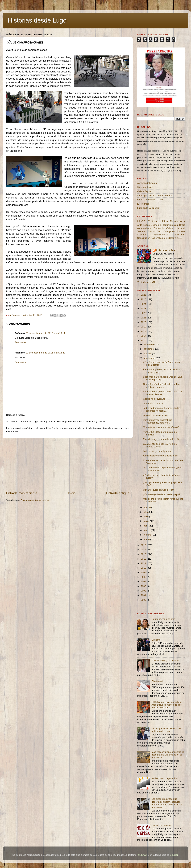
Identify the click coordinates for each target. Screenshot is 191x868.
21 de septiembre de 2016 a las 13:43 (46, 353)
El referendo (158, 681)
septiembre (150, 358)
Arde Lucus (143, 225)
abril (146, 526)
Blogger (174, 855)
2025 (144, 299)
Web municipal (145, 187)
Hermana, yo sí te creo (163, 619)
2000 (144, 600)
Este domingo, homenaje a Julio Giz (162, 439)
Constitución (144, 238)
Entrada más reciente (22, 493)
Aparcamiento (161, 235)
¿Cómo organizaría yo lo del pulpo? (162, 494)
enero (147, 539)
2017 (144, 336)
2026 (144, 295)
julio (146, 512)
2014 (144, 550)
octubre (148, 354)
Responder (20, 342)
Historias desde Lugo (37, 20)
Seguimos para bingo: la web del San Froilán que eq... (163, 378)
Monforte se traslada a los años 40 (161, 427)
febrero (148, 535)
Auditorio (142, 235)
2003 (144, 586)
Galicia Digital (144, 191)
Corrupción (169, 231)
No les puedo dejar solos (164, 778)
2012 (144, 559)
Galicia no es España (154, 399)
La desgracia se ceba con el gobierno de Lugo (166, 730)
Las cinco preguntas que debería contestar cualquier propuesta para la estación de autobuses (167, 803)
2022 (144, 313)
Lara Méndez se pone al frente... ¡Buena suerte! (160, 445)
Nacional (180, 228)
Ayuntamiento (144, 228)
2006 (144, 573)
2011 (144, 563)
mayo (147, 521)
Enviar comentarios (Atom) (35, 500)
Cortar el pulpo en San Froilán (159, 490)
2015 (144, 545)
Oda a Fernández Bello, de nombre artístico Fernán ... (161, 385)
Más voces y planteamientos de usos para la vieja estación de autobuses (168, 755)
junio (146, 517)
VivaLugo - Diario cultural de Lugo (155, 195)
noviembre (149, 349)
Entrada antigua (118, 493)
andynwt (142, 855)
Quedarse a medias (153, 403)
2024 (144, 304)
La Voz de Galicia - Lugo (150, 200)
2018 (144, 331)
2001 (144, 595)
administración (170, 225)
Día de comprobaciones (155, 415)
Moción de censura (161, 825)
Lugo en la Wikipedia (148, 208)
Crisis (182, 225)
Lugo (141, 221)
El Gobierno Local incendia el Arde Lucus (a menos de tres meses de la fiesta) (167, 705)
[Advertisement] (68, 465)
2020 (144, 322)
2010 (144, 568)
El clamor (156, 640)
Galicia (170, 228)
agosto (147, 508)
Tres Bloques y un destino (165, 660)
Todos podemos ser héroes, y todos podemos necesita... (162, 409)
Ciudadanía (171, 238)
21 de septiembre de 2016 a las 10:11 (46, 333)
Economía (156, 225)
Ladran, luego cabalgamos (157, 451)
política (163, 221)
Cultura (152, 221)
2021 (144, 318)
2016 (144, 340)
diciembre (149, 344)
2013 (144, 554)
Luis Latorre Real (166, 250)
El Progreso (143, 204)
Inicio (72, 493)
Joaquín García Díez (149, 231)
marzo (147, 530)
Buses (179, 238)
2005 (144, 577)
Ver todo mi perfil (146, 282)
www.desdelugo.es (147, 183)
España (181, 231)
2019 (144, 327)
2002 (144, 591)
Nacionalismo (158, 238)
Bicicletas (180, 235)
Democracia (177, 221)
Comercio (159, 228)
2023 (144, 308)
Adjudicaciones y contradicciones (160, 456)
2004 (144, 582)
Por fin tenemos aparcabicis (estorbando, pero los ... (158, 421)
